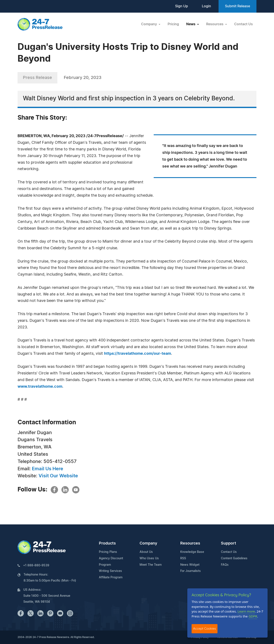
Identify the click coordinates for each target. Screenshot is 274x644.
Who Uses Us (149, 558)
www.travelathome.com (40, 387)
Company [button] (149, 24)
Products (107, 543)
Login (206, 6)
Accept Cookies (205, 628)
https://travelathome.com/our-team (138, 354)
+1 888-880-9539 (36, 565)
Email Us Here (48, 469)
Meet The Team (151, 565)
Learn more (246, 611)
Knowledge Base (192, 552)
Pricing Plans (108, 552)
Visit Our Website (58, 476)
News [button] (191, 24)
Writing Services (110, 571)
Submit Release (238, 6)
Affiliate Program (111, 577)
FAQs (225, 565)
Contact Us (243, 24)
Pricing (173, 24)
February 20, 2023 (83, 78)
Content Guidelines (234, 558)
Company (148, 543)
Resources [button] (215, 24)
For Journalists (191, 571)
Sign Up (182, 6)
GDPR (253, 616)
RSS (183, 558)
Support (229, 543)
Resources (190, 543)
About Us (146, 552)
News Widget (190, 565)
